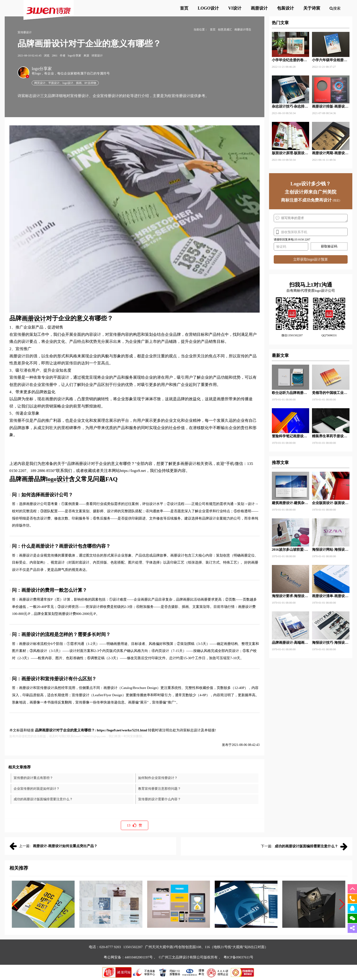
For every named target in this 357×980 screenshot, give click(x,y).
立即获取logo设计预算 (311, 259)
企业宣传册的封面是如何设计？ (37, 789)
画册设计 (34, 319)
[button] (15, 904)
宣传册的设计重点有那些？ (33, 778)
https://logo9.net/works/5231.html (122, 730)
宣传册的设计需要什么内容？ (160, 799)
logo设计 (57, 479)
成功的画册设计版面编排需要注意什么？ (43, 799)
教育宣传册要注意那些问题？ (160, 789)
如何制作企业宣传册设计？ (158, 778)
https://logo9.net (133, 471)
